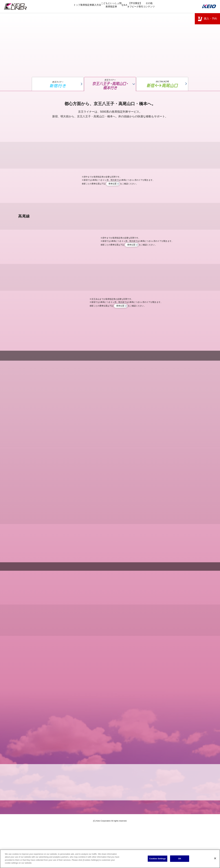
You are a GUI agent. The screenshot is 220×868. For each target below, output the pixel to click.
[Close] (215, 859)
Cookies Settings (158, 859)
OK (180, 859)
